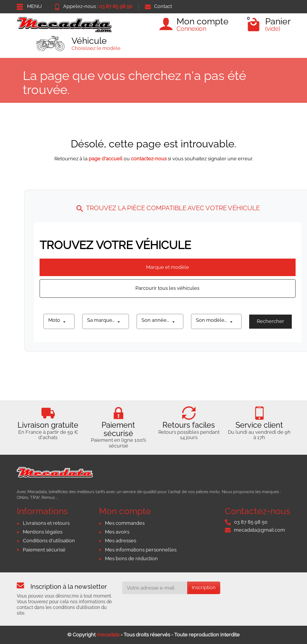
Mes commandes (125, 523)
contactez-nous (149, 159)
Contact (158, 6)
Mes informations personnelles (141, 550)
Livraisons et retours (46, 523)
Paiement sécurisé (44, 550)
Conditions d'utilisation (49, 541)
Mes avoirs (117, 532)
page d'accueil (106, 159)
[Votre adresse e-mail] (155, 588)
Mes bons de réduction (131, 559)
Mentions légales (43, 532)
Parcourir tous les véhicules (167, 288)
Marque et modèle (168, 267)
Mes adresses (121, 541)
